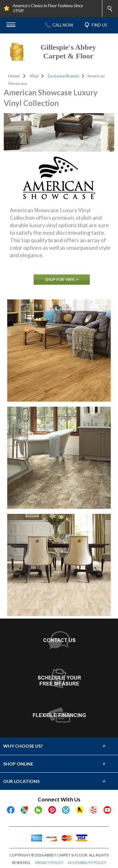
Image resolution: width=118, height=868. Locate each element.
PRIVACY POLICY (49, 863)
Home (14, 76)
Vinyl (34, 76)
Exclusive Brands (63, 76)
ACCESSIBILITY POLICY (87, 863)
